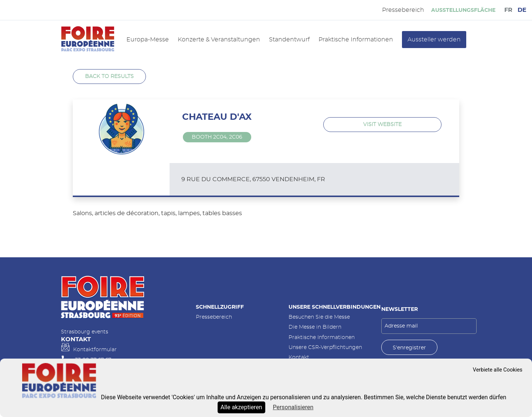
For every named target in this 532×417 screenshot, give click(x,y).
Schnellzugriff (220, 307)
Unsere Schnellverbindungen (335, 307)
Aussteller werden (434, 40)
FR (508, 10)
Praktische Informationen (356, 40)
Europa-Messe (148, 40)
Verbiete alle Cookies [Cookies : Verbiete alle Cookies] (498, 370)
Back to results (109, 76)
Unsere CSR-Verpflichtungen (325, 347)
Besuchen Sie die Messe (319, 317)
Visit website (382, 124)
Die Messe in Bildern (315, 327)
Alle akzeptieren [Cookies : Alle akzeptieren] (241, 407)
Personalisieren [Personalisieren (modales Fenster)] (293, 407)
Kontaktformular (95, 350)
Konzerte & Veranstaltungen (219, 40)
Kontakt (299, 357)
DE (522, 10)
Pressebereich (214, 317)
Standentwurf (289, 40)
